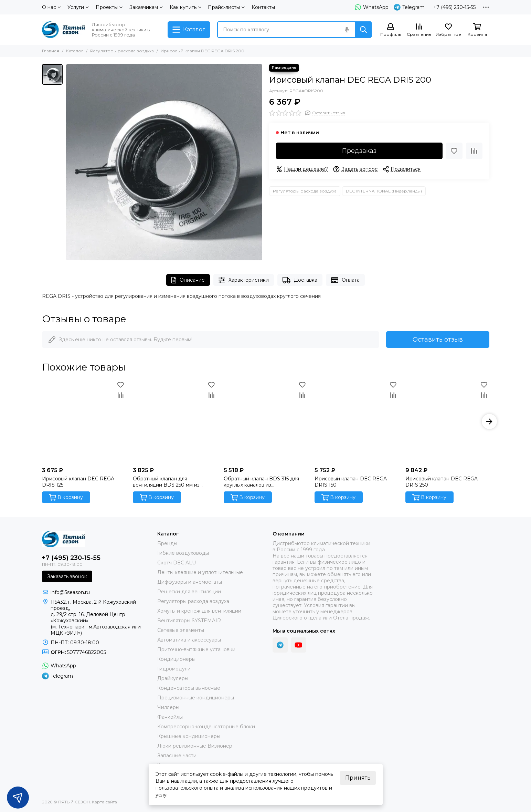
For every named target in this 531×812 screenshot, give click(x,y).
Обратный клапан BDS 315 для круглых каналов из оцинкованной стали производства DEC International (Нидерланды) (263, 482)
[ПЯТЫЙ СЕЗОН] (63, 30)
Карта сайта (104, 802)
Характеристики (244, 280)
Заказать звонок (67, 576)
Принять (358, 778)
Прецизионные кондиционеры (196, 698)
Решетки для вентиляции (189, 592)
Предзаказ (359, 151)
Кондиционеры (176, 659)
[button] (489, 421)
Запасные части (177, 756)
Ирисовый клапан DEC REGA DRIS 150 (351, 482)
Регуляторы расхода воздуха (122, 51)
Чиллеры (168, 707)
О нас (51, 7)
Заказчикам (146, 7)
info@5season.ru (70, 592)
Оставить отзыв (438, 340)
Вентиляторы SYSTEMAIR (189, 621)
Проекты (109, 7)
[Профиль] (391, 30)
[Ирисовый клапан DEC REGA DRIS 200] (164, 162)
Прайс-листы (226, 7)
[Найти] (363, 30)
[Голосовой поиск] (347, 30)
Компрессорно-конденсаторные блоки (206, 727)
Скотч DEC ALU (177, 563)
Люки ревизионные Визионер (195, 746)
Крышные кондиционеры (189, 736)
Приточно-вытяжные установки (196, 649)
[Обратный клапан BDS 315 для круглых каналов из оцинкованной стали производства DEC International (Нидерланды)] (266, 421)
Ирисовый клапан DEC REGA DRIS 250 (442, 482)
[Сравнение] (419, 30)
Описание (188, 280)
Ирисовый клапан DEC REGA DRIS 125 (78, 482)
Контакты (263, 7)
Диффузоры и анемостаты (190, 582)
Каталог (75, 51)
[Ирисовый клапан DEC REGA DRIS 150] (357, 421)
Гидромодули (174, 669)
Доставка (300, 280)
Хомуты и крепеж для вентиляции (199, 611)
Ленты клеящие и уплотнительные (200, 572)
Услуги (78, 7)
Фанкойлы (170, 717)
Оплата (345, 280)
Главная (51, 51)
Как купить (185, 7)
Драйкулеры (173, 678)
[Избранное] (448, 30)
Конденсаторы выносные (189, 688)
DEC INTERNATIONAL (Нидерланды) (384, 191)
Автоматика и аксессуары (189, 640)
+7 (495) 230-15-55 (454, 7)
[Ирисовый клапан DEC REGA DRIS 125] (84, 421)
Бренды (167, 543)
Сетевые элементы (181, 630)
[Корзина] (477, 30)
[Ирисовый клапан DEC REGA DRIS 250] (447, 421)
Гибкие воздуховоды (183, 553)
